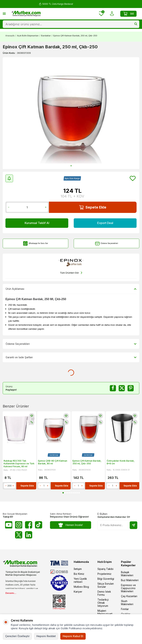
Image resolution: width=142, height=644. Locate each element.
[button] (71, 166)
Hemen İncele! (71, 525)
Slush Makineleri (127, 603)
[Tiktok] (39, 525)
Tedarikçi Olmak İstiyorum (103, 603)
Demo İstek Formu (104, 593)
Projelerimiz (104, 574)
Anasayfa (10, 36)
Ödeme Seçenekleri (107, 244)
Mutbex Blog (81, 587)
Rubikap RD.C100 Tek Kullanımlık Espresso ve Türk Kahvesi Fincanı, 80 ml (19, 464)
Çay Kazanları (129, 596)
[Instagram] (19, 525)
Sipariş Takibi (105, 569)
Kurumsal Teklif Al (37, 223)
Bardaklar (46, 36)
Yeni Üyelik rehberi (80, 580)
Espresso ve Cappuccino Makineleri (128, 588)
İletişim (78, 569)
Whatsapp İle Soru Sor (36, 244)
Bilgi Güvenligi (106, 579)
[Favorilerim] (101, 14)
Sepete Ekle (93, 207)
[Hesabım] (112, 14)
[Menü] (4, 14)
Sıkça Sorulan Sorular (106, 585)
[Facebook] (29, 525)
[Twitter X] (19, 535)
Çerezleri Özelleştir (17, 636)
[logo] (26, 14)
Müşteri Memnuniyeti (105, 612)
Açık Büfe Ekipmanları (28, 36)
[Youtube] (9, 525)
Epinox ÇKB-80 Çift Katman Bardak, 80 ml (53, 462)
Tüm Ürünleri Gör (71, 273)
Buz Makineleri (130, 580)
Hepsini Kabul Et (73, 636)
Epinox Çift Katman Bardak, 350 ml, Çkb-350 (87, 462)
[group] (71, 113)
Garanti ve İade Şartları (71, 357)
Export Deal (105, 223)
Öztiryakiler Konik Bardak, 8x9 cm (121, 462)
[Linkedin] (29, 535)
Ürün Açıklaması (71, 289)
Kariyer (78, 592)
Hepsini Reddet (46, 636)
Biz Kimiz (79, 574)
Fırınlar (125, 609)
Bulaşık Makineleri (127, 574)
